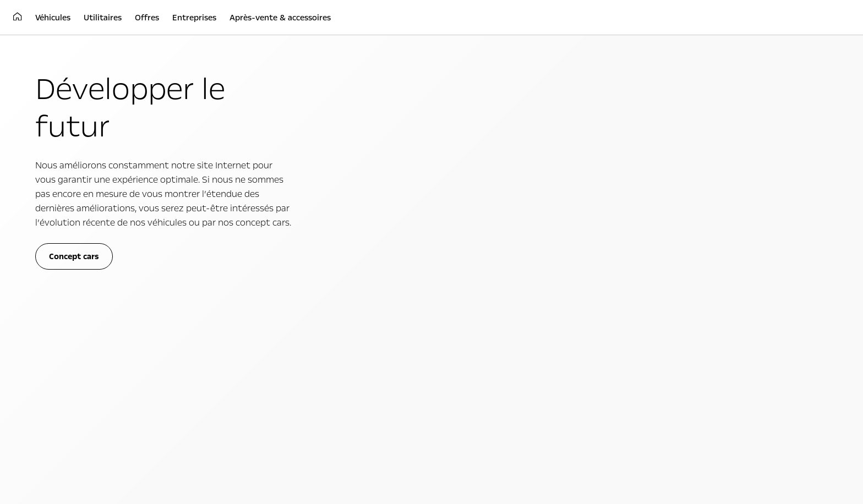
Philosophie (650, 256)
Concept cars (455, 269)
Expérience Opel (479, 238)
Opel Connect (59, 316)
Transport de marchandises (280, 256)
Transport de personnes (274, 269)
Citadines (52, 256)
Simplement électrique (471, 256)
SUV (43, 281)
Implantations (654, 293)
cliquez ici (536, 143)
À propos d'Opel (677, 238)
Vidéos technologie (465, 281)
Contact (644, 305)
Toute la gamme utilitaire (276, 281)
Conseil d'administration (671, 281)
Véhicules (63, 238)
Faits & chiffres (656, 269)
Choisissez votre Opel (72, 304)
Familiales (52, 269)
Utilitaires (263, 238)
